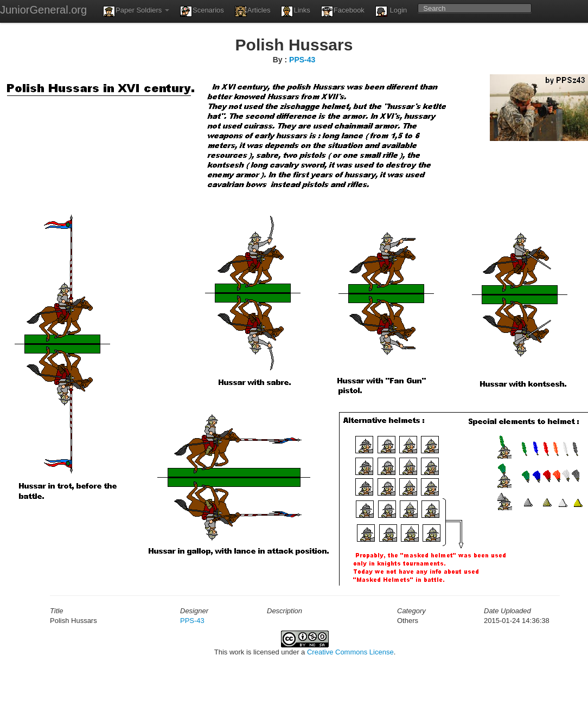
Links (295, 11)
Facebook (343, 11)
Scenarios (202, 11)
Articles (253, 11)
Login (391, 11)
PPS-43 (302, 60)
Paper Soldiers (136, 11)
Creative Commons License (350, 652)
